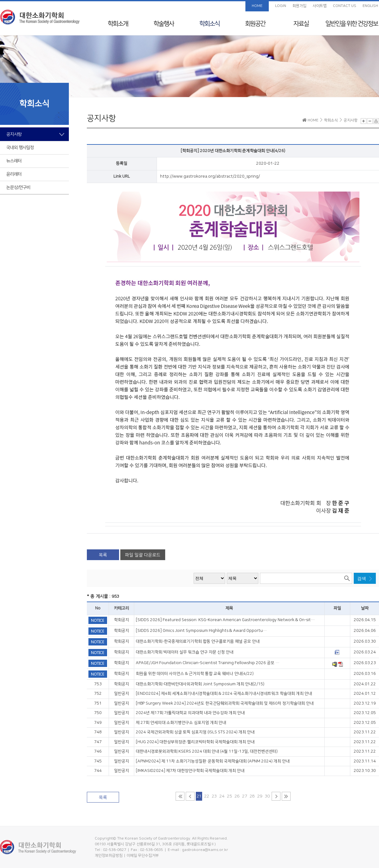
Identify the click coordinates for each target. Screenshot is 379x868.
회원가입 (299, 6)
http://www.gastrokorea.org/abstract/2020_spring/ (210, 176)
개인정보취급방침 (109, 856)
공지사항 (14, 134)
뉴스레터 (14, 161)
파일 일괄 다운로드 (143, 555)
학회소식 (209, 24)
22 (207, 796)
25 (229, 796)
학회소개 (118, 24)
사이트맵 (320, 6)
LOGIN (281, 6)
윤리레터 (14, 174)
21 (199, 796)
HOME (257, 6)
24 (222, 796)
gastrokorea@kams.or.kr (205, 850)
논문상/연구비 (18, 187)
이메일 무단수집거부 (143, 856)
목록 (103, 555)
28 (252, 796)
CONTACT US (345, 6)
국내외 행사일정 (20, 148)
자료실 (301, 24)
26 (237, 796)
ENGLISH (370, 6)
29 (260, 796)
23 (214, 796)
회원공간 (255, 24)
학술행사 (164, 24)
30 (267, 796)
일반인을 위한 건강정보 (352, 24)
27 (244, 796)
